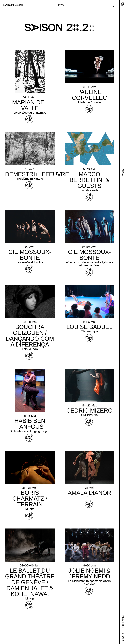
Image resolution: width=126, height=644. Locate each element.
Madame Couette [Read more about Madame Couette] (89, 102)
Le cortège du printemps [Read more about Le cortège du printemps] (30, 113)
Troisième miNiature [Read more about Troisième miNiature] (30, 179)
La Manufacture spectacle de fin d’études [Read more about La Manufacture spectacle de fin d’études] (89, 582)
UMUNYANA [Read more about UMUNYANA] (89, 415)
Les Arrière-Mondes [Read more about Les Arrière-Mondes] (30, 262)
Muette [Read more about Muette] (30, 509)
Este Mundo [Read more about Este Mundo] (30, 349)
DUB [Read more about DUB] (89, 497)
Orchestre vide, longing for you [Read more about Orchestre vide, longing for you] (30, 431)
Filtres (60, 5)
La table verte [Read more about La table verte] (89, 190)
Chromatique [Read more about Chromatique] (89, 331)
